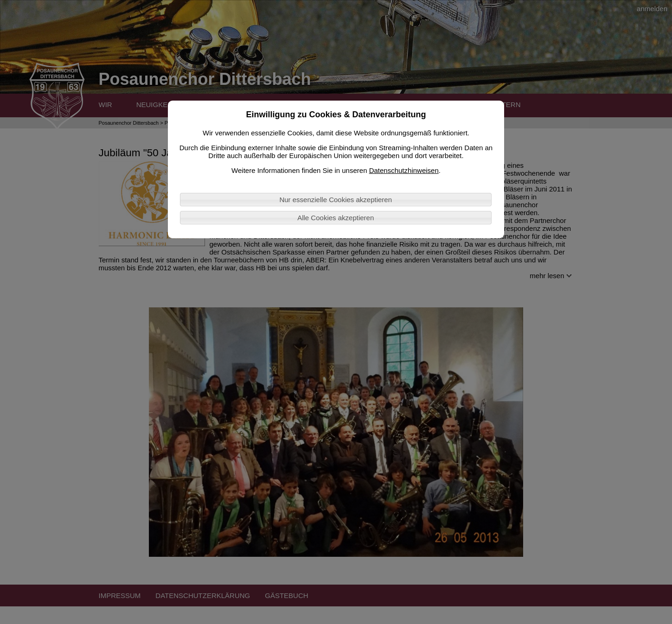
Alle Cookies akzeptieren (336, 218)
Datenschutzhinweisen (404, 170)
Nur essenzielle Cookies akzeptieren (336, 200)
